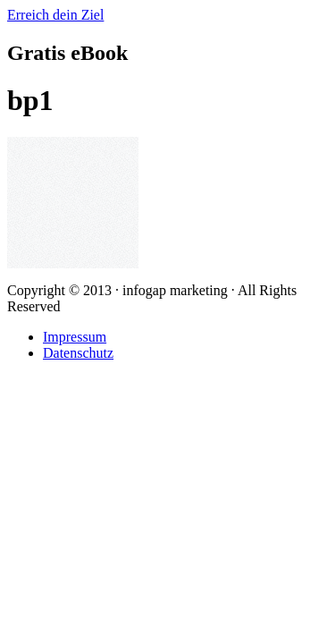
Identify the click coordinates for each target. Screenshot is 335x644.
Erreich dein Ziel (55, 15)
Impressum (75, 337)
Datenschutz (78, 353)
